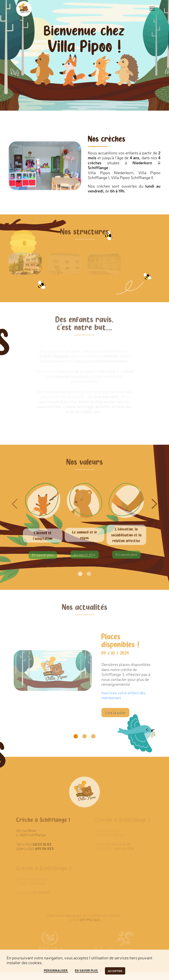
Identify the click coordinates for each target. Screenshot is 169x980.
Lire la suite (118, 712)
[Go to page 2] (89, 574)
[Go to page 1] (80, 574)
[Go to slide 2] (84, 736)
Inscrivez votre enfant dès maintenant (126, 695)
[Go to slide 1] (76, 736)
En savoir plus (43, 555)
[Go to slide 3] (93, 736)
